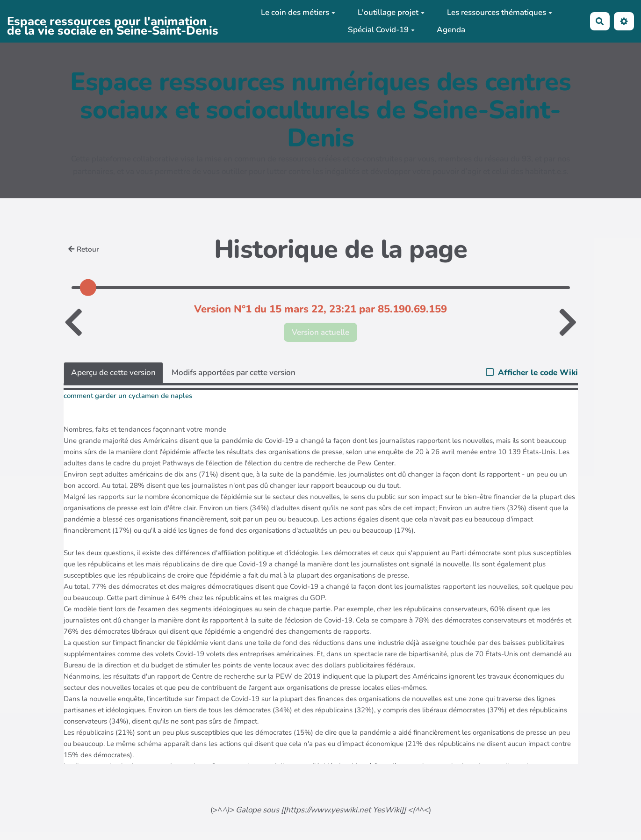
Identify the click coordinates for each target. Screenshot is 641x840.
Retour (84, 249)
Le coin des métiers (298, 12)
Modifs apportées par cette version (234, 373)
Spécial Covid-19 (381, 30)
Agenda (451, 30)
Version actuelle (320, 332)
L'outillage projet (391, 12)
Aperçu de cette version (113, 373)
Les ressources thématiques (500, 12)
